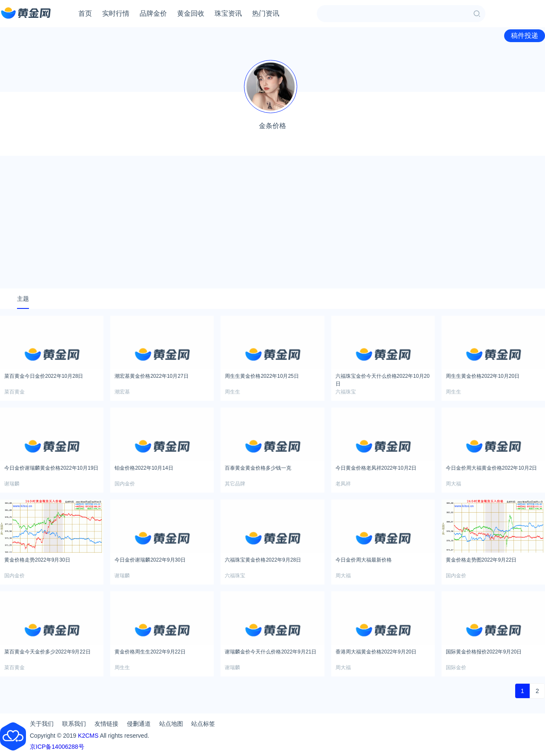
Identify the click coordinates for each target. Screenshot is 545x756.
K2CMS (88, 736)
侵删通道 (139, 724)
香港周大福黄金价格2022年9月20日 (376, 652)
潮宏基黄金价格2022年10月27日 (151, 376)
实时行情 (116, 13)
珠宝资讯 (228, 13)
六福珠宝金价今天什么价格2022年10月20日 (383, 379)
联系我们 (74, 724)
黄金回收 (191, 13)
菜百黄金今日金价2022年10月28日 (44, 376)
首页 (85, 13)
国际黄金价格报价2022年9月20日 (484, 652)
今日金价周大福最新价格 (364, 560)
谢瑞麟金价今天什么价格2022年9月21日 (271, 652)
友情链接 (106, 724)
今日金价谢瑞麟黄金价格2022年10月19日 (51, 468)
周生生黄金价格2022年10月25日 (262, 376)
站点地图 (171, 724)
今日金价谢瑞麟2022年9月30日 (150, 560)
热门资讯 (266, 13)
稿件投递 (525, 36)
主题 (23, 299)
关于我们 (42, 724)
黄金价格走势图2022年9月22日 (481, 560)
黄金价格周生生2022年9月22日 (150, 652)
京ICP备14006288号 (57, 747)
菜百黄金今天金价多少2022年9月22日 (47, 652)
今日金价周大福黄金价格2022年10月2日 (492, 468)
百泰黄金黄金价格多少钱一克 (258, 468)
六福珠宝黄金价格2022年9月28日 (263, 560)
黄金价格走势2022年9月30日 (37, 560)
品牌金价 (153, 13)
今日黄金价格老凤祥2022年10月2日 (376, 468)
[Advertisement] (272, 222)
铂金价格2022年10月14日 (144, 468)
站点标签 (203, 724)
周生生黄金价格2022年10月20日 (483, 376)
